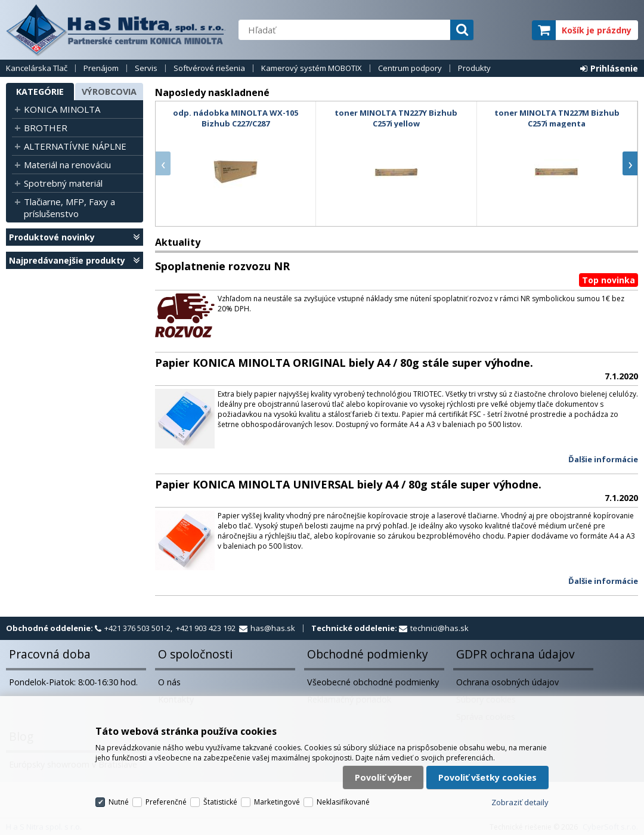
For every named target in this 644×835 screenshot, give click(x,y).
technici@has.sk (439, 628)
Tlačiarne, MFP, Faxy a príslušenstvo (69, 208)
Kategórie (40, 92)
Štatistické (220, 802)
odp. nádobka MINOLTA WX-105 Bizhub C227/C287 (236, 118)
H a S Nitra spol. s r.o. (116, 30)
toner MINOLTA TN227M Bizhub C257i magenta (557, 118)
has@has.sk (273, 628)
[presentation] (163, 163)
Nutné (119, 802)
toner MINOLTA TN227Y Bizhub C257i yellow (396, 118)
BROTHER (46, 128)
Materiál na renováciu (67, 165)
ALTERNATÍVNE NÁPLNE (75, 146)
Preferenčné (166, 802)
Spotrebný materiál (63, 183)
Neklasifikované (343, 802)
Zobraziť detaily (520, 802)
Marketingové (277, 802)
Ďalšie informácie (603, 459)
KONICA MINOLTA (62, 109)
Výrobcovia (109, 92)
